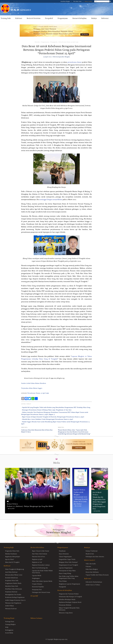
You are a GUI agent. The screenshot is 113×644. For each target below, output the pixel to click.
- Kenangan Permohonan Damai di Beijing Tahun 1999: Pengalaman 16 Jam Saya (46, 410)
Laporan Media (37, 575)
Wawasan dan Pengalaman (13, 603)
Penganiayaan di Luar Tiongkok (68, 565)
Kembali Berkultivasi (12, 578)
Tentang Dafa (6, 18)
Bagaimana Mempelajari (13, 556)
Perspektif (49, 18)
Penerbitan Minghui (65, 1)
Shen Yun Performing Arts (40, 568)
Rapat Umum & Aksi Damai (41, 551)
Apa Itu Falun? (10, 559)
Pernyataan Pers (37, 589)
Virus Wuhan (63, 581)
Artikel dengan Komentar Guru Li (15, 600)
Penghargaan (36, 578)
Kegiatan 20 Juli (37, 562)
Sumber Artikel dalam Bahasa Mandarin (34, 383)
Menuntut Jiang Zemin (66, 613)
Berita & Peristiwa (34, 18)
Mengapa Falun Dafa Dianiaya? (68, 562)
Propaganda (54, 42)
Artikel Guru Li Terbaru (93, 585)
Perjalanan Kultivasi (11, 592)
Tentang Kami (9, 618)
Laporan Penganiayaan (66, 568)
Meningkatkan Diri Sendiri (13, 594)
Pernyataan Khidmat (65, 605)
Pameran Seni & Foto (39, 556)
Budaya (94, 18)
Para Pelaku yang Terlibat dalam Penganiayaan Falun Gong (69, 577)
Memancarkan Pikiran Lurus (14, 575)
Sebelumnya (24, 427)
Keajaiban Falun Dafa (12, 580)
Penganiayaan (63, 18)
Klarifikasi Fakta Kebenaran (14, 589)
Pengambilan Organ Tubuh (67, 559)
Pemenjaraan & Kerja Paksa (67, 571)
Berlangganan (9, 630)
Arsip (7, 627)
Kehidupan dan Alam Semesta (95, 556)
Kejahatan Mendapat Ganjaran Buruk (70, 602)
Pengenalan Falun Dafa (12, 551)
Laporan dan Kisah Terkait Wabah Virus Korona (42, 572)
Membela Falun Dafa (12, 586)
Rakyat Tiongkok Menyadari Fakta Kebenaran (69, 609)
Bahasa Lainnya (88, 1)
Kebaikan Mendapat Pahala (67, 599)
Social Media (9, 633)
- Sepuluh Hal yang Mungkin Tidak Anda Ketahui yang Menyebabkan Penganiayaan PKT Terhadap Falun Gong (56, 407)
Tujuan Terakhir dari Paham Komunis (97, 575)
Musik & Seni (90, 554)
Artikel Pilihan (9, 606)
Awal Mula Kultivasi (11, 572)
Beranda (37, 42)
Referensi (105, 18)
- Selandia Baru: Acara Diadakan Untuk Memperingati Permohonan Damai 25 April (47, 419)
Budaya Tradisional (92, 551)
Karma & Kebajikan (80, 18)
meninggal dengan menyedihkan (51, 199)
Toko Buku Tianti (78, 1)
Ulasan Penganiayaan (65, 556)
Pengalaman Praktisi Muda (13, 583)
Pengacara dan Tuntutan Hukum (69, 594)
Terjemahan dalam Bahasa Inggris (32, 388)
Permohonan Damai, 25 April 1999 (68, 42)
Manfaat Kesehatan (11, 554)
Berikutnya (61, 427)
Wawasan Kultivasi (11, 609)
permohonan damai (75, 62)
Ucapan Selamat (37, 584)
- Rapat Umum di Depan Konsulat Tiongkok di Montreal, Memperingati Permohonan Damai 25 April (53, 417)
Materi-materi (90, 560)
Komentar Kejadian (38, 587)
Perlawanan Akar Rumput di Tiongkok (70, 596)
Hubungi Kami (10, 621)
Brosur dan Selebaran (92, 572)
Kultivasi (19, 18)
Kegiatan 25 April (37, 559)
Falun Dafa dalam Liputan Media (42, 581)
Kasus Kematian (64, 554)
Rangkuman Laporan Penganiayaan (70, 584)
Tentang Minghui (10, 624)
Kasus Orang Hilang (65, 573)
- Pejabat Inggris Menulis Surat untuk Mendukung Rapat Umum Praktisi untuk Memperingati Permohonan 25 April (55, 423)
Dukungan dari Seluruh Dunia (41, 592)
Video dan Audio (91, 564)
